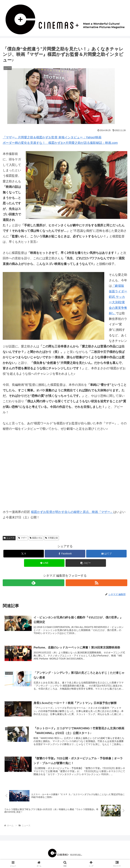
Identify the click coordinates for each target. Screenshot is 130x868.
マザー (23, 538)
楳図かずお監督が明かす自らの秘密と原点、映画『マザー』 (72, 512)
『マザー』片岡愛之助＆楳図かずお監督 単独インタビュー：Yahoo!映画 (52, 137)
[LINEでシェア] (44, 563)
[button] (86, 563)
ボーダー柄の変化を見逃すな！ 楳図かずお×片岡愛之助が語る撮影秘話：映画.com (60, 143)
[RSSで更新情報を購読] (96, 583)
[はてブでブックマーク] (106, 554)
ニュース (9, 538)
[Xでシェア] (24, 554)
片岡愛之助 (52, 538)
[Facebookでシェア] (65, 554)
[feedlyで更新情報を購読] (34, 583)
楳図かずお (36, 538)
